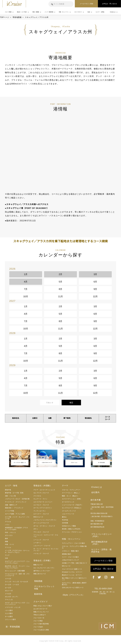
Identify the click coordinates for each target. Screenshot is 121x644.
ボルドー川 (9, 591)
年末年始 (65, 520)
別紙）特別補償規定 (97, 520)
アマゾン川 (9, 600)
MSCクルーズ (38, 517)
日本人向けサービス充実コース (73, 588)
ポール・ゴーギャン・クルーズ (44, 526)
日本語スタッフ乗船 (69, 526)
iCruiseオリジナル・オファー (72, 572)
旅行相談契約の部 (97, 523)
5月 (60, 282)
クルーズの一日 (39, 614)
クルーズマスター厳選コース (72, 569)
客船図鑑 (38, 581)
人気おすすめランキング (70, 560)
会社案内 (95, 492)
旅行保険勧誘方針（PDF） (103, 540)
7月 (26, 289)
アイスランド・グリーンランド (16, 502)
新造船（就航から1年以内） (72, 529)
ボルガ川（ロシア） (12, 597)
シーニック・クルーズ (41, 540)
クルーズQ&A (38, 623)
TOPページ (5, 17)
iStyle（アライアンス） (73, 595)
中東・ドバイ (10, 544)
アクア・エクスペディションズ (44, 490)
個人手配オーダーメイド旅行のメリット (74, 579)
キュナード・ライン (40, 499)
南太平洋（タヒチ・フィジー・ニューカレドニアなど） (17, 567)
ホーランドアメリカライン (43, 508)
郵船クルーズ (38, 565)
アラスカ (8, 522)
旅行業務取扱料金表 (97, 526)
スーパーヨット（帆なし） (71, 493)
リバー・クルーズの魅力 (70, 557)
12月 (95, 296)
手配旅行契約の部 (97, 503)
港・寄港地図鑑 (12, 626)
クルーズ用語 (38, 617)
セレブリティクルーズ (41, 493)
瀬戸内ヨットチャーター (42, 571)
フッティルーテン (40, 511)
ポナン (36, 529)
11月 (60, 296)
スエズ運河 (9, 613)
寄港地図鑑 (17, 17)
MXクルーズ (66, 566)
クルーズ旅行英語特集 (41, 620)
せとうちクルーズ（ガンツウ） (44, 568)
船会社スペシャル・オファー (72, 575)
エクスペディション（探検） (72, 499)
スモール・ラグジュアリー (71, 490)
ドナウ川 (8, 579)
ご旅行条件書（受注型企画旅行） (102, 515)
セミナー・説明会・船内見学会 (103, 546)
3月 (95, 274)
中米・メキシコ (10, 532)
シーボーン (37, 543)
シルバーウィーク (68, 514)
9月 (95, 289)
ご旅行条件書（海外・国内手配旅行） (102, 507)
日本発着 (65, 523)
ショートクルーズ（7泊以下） (72, 505)
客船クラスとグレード (41, 608)
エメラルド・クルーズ (41, 505)
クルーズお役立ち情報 (41, 626)
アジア (7, 555)
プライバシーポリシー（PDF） (101, 534)
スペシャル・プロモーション (72, 532)
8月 (60, 289)
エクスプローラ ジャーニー (43, 502)
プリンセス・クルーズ (41, 532)
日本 (6, 558)
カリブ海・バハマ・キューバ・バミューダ (17, 518)
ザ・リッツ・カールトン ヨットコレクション (46, 550)
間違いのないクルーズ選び (43, 602)
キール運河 (9, 617)
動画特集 (38, 590)
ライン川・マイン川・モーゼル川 (16, 582)
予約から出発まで (40, 611)
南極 (6, 541)
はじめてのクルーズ (40, 605)
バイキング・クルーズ (41, 554)
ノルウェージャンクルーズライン (45, 520)
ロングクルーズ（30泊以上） (72, 508)
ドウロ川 (8, 594)
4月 (26, 282)
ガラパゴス (9, 535)
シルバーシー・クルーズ (42, 546)
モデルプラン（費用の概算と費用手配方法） (74, 584)
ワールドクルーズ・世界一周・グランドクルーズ (17, 575)
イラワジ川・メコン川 (13, 607)
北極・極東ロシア (11, 505)
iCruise (14, 4)
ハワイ (7, 525)
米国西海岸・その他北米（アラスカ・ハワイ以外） (16, 529)
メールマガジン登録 (103, 556)
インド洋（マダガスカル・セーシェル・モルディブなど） (17, 551)
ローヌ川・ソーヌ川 (12, 585)
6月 (95, 282)
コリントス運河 (10, 619)
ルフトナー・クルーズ (41, 514)
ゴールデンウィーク (69, 511)
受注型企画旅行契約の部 (99, 513)
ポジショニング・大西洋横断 (15, 571)
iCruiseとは (96, 487)
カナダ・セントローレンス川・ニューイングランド (17, 604)
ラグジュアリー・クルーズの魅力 (74, 543)
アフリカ (8, 548)
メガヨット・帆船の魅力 (70, 551)
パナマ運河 (9, 610)
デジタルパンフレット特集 (46, 586)
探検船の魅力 (67, 554)
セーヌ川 (8, 588)
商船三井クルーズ (40, 574)
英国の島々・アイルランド (14, 508)
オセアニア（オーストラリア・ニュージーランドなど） (17, 562)
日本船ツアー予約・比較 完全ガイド (75, 563)
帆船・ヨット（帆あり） (70, 496)
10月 (26, 296)
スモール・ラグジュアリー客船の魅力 (74, 547)
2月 (60, 274)
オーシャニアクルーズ (41, 523)
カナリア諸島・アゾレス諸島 (15, 514)
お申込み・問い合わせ (103, 564)
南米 (6, 539)
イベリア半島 (10, 511)
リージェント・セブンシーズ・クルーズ (46, 536)
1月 (26, 274)
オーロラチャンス (68, 502)
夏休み (64, 517)
